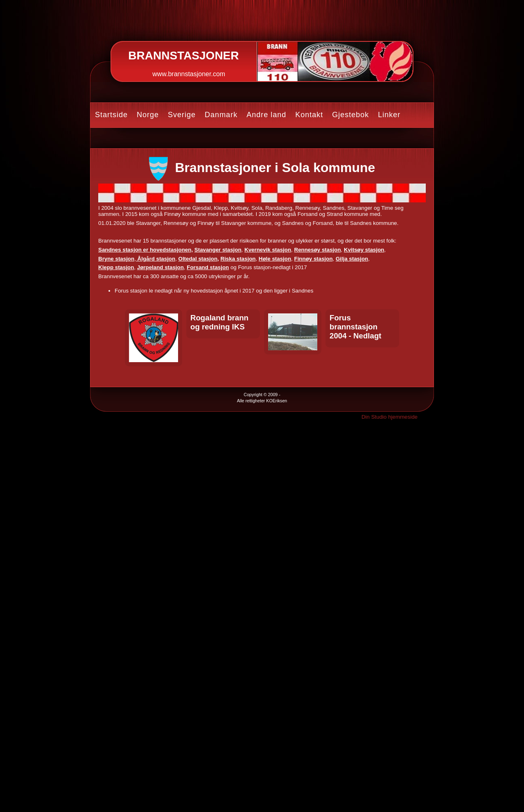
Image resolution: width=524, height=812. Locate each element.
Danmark (221, 115)
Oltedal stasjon (198, 259)
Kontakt (309, 115)
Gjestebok (350, 115)
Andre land (266, 115)
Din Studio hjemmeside (390, 417)
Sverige (182, 115)
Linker (389, 115)
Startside (111, 115)
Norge (148, 115)
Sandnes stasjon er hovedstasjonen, (146, 250)
